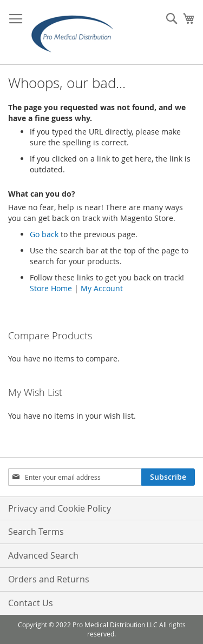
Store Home (51, 288)
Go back (44, 234)
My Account (102, 288)
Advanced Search (43, 555)
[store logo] (76, 32)
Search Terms (36, 532)
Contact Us (31, 603)
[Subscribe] (168, 477)
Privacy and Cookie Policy (60, 508)
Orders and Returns (49, 579)
